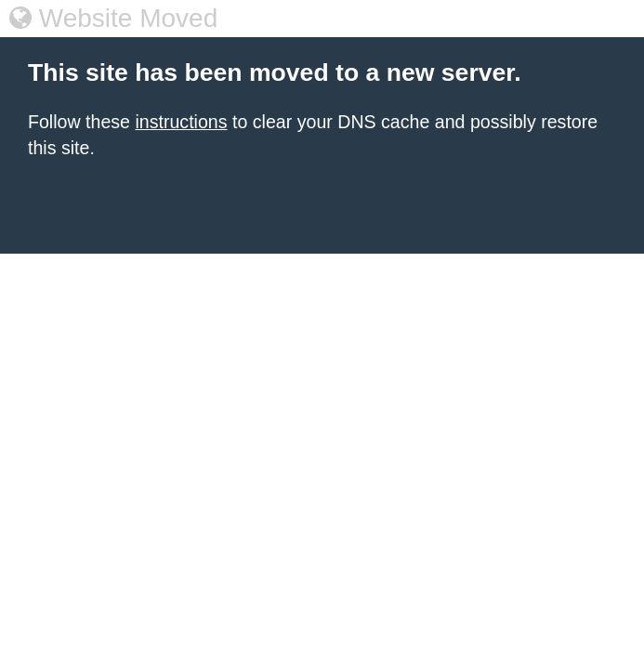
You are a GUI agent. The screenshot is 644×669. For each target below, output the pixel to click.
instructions (181, 122)
